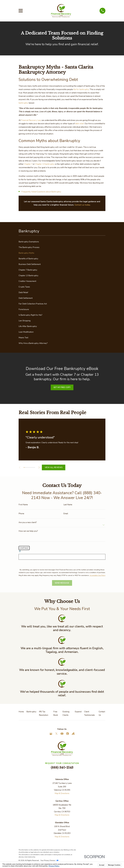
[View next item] (40, 467)
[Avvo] (73, 734)
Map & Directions (62, 793)
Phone (21, 514)
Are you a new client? (28, 522)
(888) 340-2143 (62, 768)
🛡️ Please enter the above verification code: (37, 551)
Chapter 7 (28, 164)
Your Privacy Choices (49, 860)
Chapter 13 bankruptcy (45, 164)
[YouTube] (62, 734)
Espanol (78, 712)
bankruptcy (23, 103)
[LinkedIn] (68, 734)
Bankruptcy (31, 712)
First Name (23, 505)
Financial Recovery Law (31, 120)
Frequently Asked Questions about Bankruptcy (41, 192)
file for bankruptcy (81, 89)
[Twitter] (56, 734)
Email (66, 514)
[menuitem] (62, 242)
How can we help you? (28, 531)
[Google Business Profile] (51, 734)
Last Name (68, 505)
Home (21, 712)
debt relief (79, 124)
